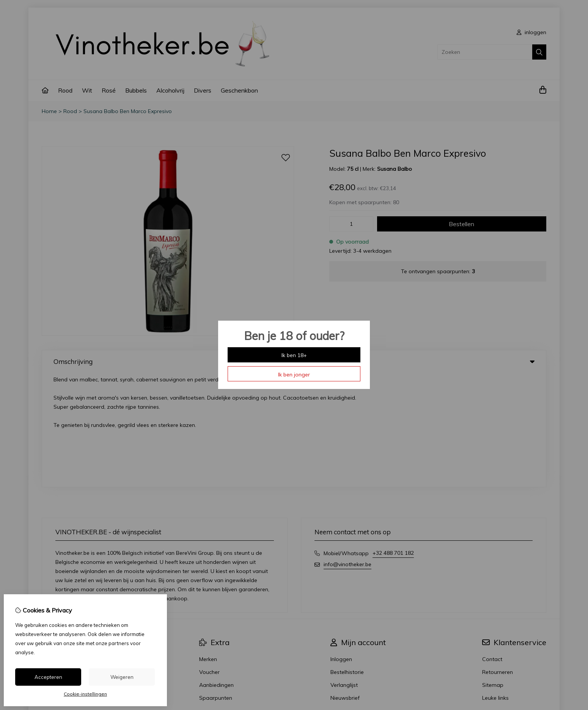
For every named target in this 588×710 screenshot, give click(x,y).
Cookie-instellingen (85, 694)
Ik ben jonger (294, 375)
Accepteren (48, 677)
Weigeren (122, 677)
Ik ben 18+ (294, 355)
